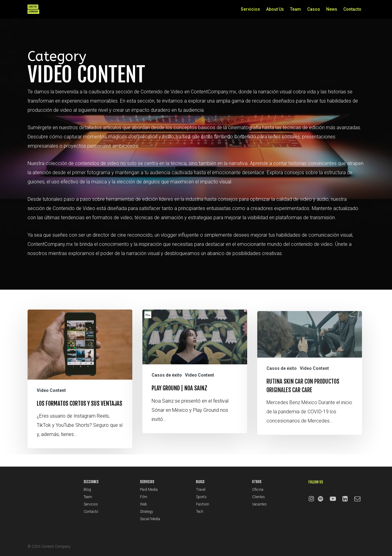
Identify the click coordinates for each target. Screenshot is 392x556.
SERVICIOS (147, 482)
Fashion (203, 504)
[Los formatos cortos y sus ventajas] (80, 384)
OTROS (257, 482)
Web (143, 504)
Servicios (91, 504)
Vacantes (259, 504)
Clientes (258, 497)
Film (144, 497)
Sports (201, 497)
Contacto (91, 512)
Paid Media (149, 490)
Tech (200, 512)
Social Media (150, 519)
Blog (87, 490)
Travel (201, 490)
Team (88, 497)
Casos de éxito (167, 390)
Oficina (258, 490)
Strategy (147, 512)
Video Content (51, 396)
